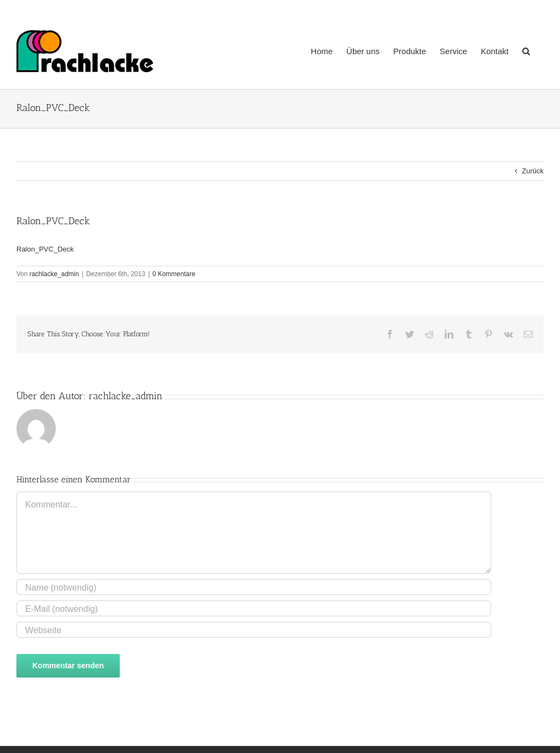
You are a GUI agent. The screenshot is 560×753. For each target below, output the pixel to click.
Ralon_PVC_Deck (45, 249)
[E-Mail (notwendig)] (254, 608)
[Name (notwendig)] (254, 587)
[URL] (254, 630)
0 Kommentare (174, 274)
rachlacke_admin (54, 274)
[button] (526, 50)
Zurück (533, 171)
